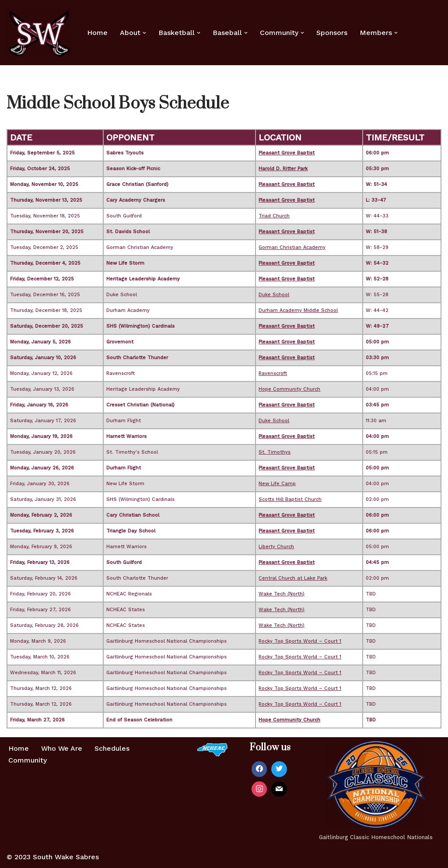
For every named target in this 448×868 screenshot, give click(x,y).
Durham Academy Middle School (298, 311)
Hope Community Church (289, 390)
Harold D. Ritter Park (283, 169)
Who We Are (62, 749)
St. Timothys (275, 453)
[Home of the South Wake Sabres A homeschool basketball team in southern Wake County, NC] (39, 33)
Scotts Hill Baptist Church (290, 500)
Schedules (113, 749)
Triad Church (274, 216)
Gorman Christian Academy (292, 248)
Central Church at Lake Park (293, 579)
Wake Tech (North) (282, 594)
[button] (144, 33)
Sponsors (332, 33)
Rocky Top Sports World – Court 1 (300, 642)
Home (97, 33)
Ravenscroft (273, 374)
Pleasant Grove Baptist (287, 153)
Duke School (274, 295)
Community (28, 760)
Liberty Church (276, 547)
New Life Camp (277, 484)
